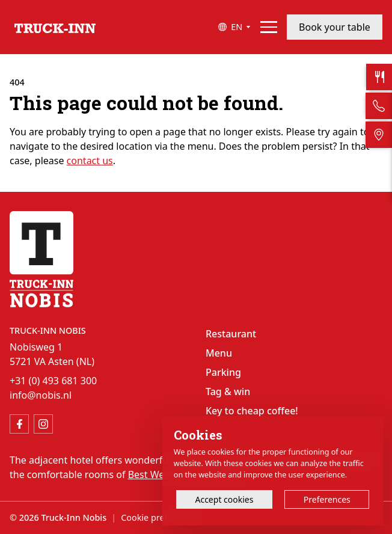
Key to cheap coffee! (252, 411)
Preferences (327, 499)
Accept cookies (224, 499)
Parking (223, 372)
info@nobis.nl (41, 395)
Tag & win (228, 391)
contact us (90, 161)
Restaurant (231, 334)
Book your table (335, 27)
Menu (219, 353)
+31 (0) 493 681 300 (53, 381)
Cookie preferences (160, 517)
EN (237, 27)
